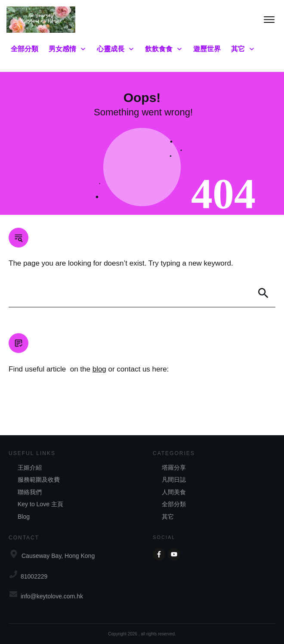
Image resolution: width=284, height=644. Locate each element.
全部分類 (174, 504)
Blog (24, 517)
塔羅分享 (174, 468)
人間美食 (174, 492)
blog (99, 369)
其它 (168, 517)
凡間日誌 (174, 480)
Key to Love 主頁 (40, 504)
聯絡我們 (30, 492)
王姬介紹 (30, 468)
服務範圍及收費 (39, 480)
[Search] (263, 293)
